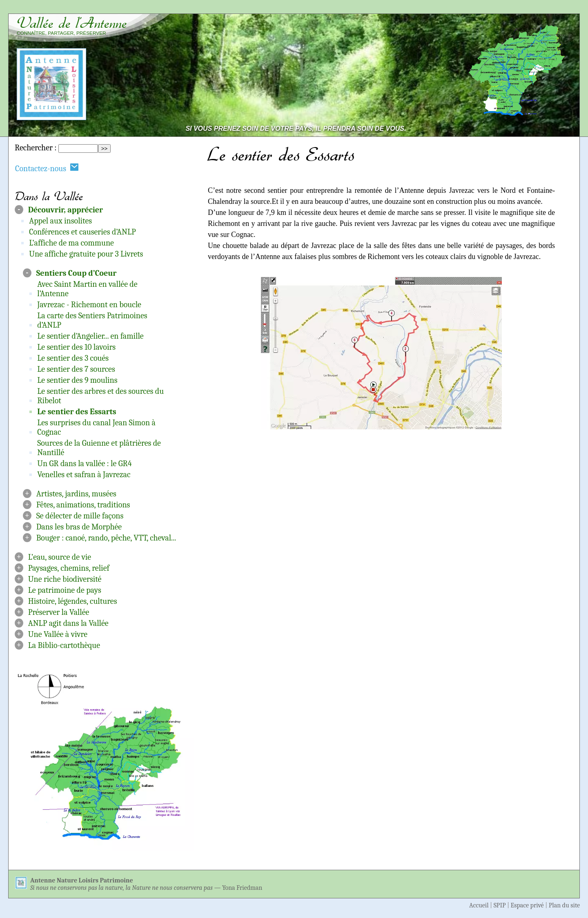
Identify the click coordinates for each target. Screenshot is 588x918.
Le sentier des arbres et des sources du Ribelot (100, 396)
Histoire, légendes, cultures (73, 601)
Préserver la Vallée (59, 612)
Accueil (479, 905)
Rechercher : (36, 148)
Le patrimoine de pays (65, 590)
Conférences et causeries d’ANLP (82, 232)
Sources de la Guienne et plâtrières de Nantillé (99, 448)
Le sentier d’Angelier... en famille (90, 336)
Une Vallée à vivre (58, 634)
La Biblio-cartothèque (64, 645)
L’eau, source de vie (60, 557)
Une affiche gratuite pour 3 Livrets (86, 254)
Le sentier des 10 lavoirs (76, 347)
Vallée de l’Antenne (72, 23)
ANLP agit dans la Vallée (68, 623)
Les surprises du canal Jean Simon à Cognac (96, 427)
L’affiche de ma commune (71, 243)
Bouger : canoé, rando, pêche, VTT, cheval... (106, 538)
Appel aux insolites (60, 221)
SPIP (500, 905)
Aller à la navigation (542, 9)
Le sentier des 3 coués (73, 358)
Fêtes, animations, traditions (83, 505)
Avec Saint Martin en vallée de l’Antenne (87, 289)
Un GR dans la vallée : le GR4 (84, 463)
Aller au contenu (471, 9)
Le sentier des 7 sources (76, 369)
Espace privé (527, 905)
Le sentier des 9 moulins (77, 380)
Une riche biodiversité (65, 579)
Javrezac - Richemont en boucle (89, 305)
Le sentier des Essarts (77, 412)
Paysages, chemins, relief (69, 568)
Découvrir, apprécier (66, 210)
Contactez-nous (47, 168)
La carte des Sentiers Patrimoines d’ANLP (92, 320)
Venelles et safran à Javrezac (84, 475)
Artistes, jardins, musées (76, 494)
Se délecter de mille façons (80, 516)
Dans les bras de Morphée (79, 527)
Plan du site (564, 905)
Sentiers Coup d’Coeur (77, 273)
